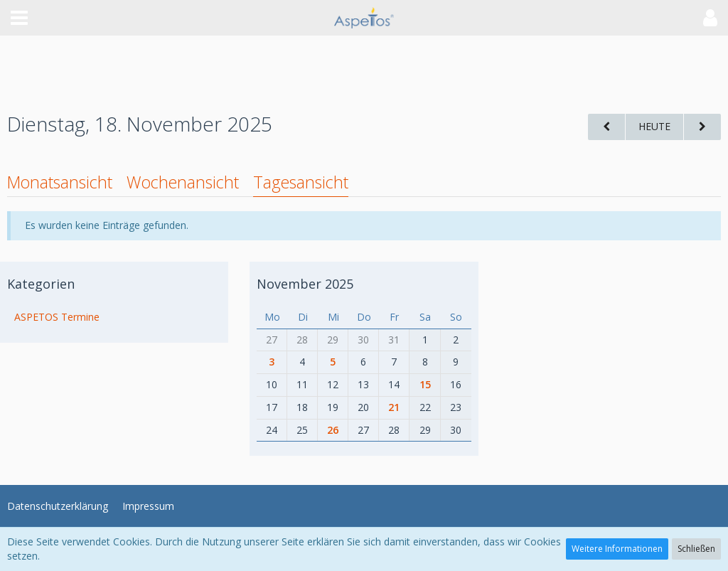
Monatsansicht (60, 182)
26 (333, 430)
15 (425, 384)
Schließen (696, 549)
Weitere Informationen (617, 549)
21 (394, 407)
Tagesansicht (301, 182)
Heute (654, 126)
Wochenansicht (183, 182)
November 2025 (305, 284)
